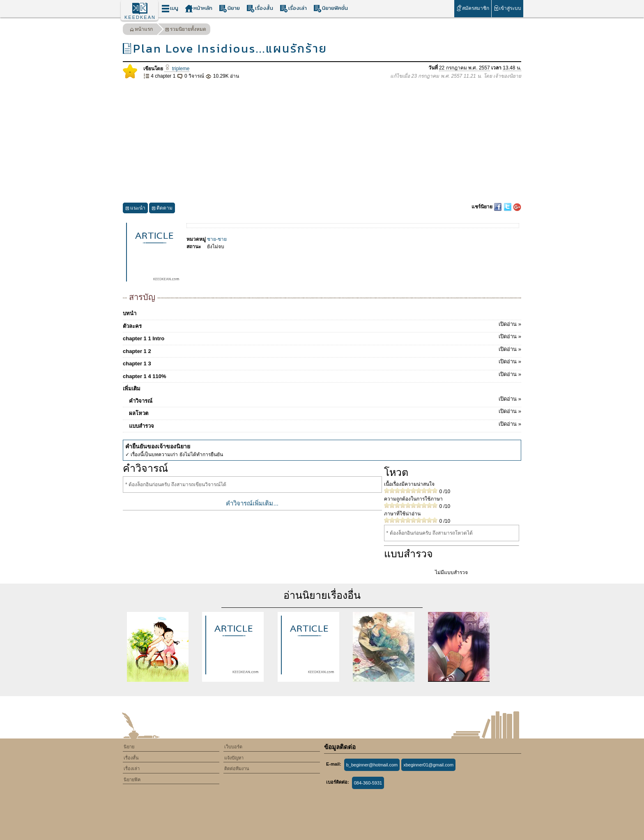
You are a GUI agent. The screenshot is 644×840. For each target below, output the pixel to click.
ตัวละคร (322, 325)
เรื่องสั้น (260, 8)
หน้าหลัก (199, 8)
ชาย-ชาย (217, 239)
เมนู (170, 8)
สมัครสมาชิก (473, 8)
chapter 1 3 (322, 362)
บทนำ (130, 313)
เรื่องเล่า (293, 8)
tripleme (177, 69)
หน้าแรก (141, 30)
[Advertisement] (322, 141)
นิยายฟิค (132, 780)
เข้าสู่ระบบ (507, 8)
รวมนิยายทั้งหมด (186, 30)
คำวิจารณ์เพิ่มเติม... (252, 503)
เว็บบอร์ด (233, 747)
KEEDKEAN (140, 17)
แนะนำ (135, 209)
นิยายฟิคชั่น (331, 8)
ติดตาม (162, 209)
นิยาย (229, 8)
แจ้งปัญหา (234, 758)
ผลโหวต (325, 412)
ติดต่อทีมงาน (237, 768)
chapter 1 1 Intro (322, 337)
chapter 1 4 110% (322, 375)
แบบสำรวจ (325, 425)
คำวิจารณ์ (325, 399)
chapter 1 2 (322, 350)
